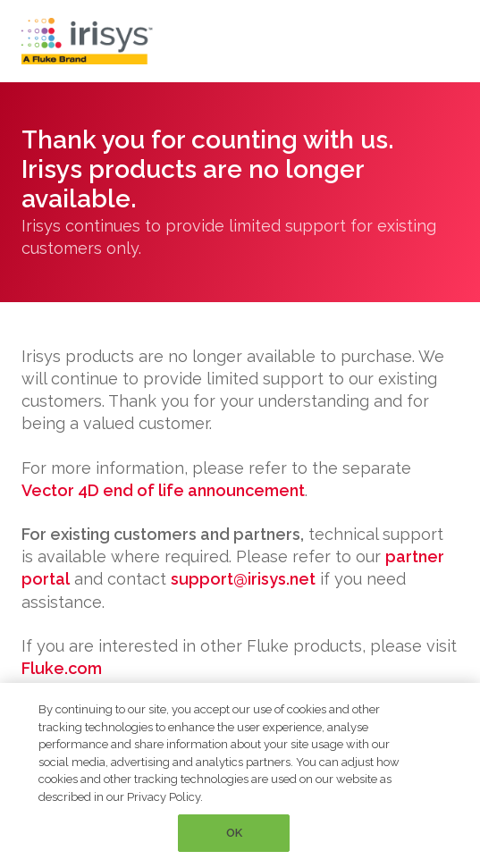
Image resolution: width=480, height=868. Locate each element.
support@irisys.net (243, 579)
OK (234, 833)
